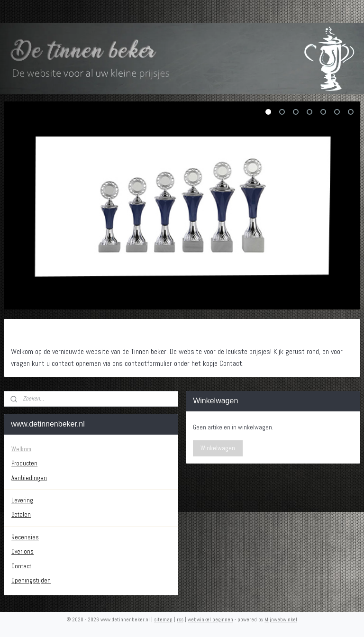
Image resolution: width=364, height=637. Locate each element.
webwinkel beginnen (210, 619)
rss (180, 619)
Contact (21, 566)
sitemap (163, 619)
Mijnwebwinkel (281, 619)
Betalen (21, 514)
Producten (24, 463)
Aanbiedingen (29, 478)
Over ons (23, 551)
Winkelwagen (218, 448)
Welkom (21, 449)
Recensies (25, 537)
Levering (22, 500)
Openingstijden (31, 580)
